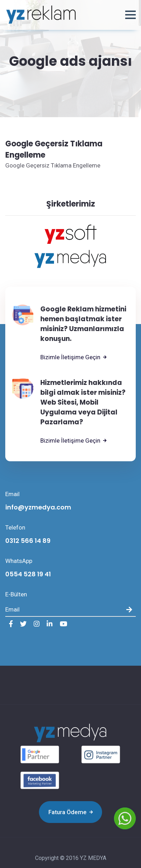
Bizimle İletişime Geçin (73, 357)
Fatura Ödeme (71, 812)
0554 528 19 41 (28, 574)
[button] (130, 15)
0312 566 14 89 (28, 541)
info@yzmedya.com (38, 507)
